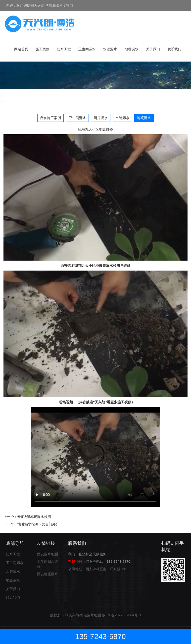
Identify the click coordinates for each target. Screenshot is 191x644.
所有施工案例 (50, 118)
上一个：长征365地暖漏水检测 (27, 517)
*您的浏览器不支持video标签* (95, 457)
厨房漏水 (101, 118)
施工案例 (43, 49)
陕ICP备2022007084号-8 (121, 615)
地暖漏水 (132, 49)
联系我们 (174, 49)
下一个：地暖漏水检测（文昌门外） (31, 524)
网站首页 (21, 49)
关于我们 (153, 49)
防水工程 (64, 49)
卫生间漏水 (87, 49)
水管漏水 (110, 49)
